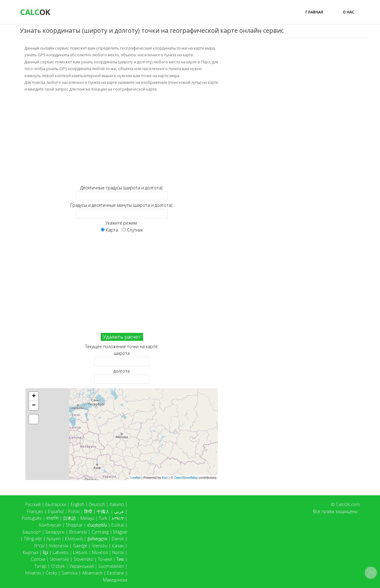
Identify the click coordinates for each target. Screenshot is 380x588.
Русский (33, 504)
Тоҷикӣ (105, 559)
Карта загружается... (124, 434)
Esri (165, 477)
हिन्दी (88, 511)
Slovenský (59, 559)
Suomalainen (111, 566)
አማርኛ (118, 518)
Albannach (92, 573)
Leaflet (135, 477)
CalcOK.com (348, 504)
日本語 (69, 518)
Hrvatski (33, 573)
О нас (348, 12)
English (77, 504)
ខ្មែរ (45, 552)
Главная (314, 12)
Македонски (115, 580)
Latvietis (61, 552)
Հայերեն (97, 525)
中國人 (103, 511)
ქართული (97, 539)
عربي (119, 511)
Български (56, 504)
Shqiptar (74, 525)
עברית (39, 546)
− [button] (34, 405)
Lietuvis (80, 552)
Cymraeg (100, 532)
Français (35, 511)
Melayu (87, 518)
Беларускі (55, 532)
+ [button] (34, 396)
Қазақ (118, 546)
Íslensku (100, 546)
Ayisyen (54, 539)
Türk (103, 518)
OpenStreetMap (186, 477)
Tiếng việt (33, 539)
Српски (38, 559)
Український (82, 566)
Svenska (69, 573)
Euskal (118, 525)
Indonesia (59, 546)
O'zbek (58, 566)
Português (32, 518)
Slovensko (83, 559)
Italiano (117, 504)
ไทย (120, 559)
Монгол (100, 552)
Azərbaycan (50, 525)
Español (56, 511)
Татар (41, 566)
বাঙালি (52, 518)
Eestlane (115, 573)
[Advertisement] (122, 138)
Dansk (118, 539)
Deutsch (97, 504)
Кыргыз (31, 552)
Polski (74, 511)
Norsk (118, 552)
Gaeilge (80, 546)
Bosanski (78, 532)
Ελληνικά (74, 539)
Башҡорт (32, 532)
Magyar (120, 532)
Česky (51, 573)
